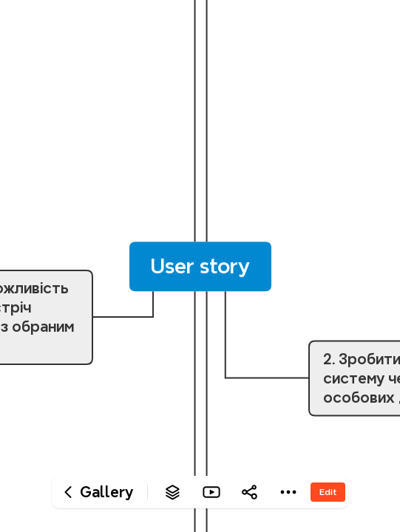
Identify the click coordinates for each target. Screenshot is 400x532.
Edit (328, 492)
